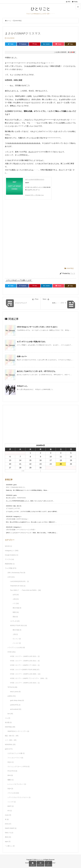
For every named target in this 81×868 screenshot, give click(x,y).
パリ (16, 603)
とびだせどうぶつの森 (16, 753)
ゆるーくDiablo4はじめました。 (16, 487)
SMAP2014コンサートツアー (18, 731)
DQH (10, 789)
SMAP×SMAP (11, 828)
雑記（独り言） (12, 736)
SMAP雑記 (19, 21)
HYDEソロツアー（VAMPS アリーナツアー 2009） (29, 678)
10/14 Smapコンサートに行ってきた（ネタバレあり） (38, 327)
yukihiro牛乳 (15, 705)
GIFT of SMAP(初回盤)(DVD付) (35, 180)
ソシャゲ (12, 802)
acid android (16, 709)
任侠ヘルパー (22, 356)
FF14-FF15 (12, 771)
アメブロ (9, 559)
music (8, 815)
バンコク (17, 643)
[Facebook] (23, 44)
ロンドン (17, 639)
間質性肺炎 (10, 564)
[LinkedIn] (47, 44)
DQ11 (11, 762)
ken (10, 714)
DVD (8, 824)
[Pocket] (58, 44)
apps (8, 841)
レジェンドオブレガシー (17, 784)
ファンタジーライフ (15, 758)
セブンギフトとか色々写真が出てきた (31, 342)
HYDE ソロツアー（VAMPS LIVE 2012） (25, 661)
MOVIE (8, 546)
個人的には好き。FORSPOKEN (16, 498)
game (9, 749)
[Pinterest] (35, 44)
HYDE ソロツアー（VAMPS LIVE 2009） (25, 674)
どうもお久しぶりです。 (14, 508)
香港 (15, 617)
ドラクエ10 (13, 793)
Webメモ (9, 833)
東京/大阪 (17, 608)
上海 (16, 599)
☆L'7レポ (15, 621)
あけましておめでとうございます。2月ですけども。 (37, 371)
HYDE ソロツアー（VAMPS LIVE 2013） (25, 656)
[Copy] (70, 44)
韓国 (16, 612)
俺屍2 (10, 780)
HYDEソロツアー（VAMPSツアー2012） (25, 665)
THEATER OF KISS (18, 586)
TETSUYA (12, 687)
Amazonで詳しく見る (32, 195)
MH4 (10, 775)
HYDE (11, 652)
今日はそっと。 (23, 386)
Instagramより (12, 551)
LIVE (11, 577)
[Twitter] (11, 44)
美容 (8, 837)
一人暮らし (10, 846)
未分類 (8, 722)
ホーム (9, 21)
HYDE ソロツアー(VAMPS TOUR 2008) (25, 670)
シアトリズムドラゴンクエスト (19, 797)
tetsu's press (15, 692)
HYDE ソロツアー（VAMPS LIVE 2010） (25, 683)
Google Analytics (12, 555)
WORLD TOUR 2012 (19, 625)
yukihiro (12, 696)
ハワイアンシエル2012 (16, 648)
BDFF (11, 806)
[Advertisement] (40, 218)
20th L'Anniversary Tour (16, 573)
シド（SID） (11, 740)
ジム (8, 718)
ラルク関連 (11, 568)
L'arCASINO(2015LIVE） (20, 581)
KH (10, 811)
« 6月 (23, 471)
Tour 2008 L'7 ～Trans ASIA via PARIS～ (25, 590)
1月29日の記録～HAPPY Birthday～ (17, 519)
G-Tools (42, 195)
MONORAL (10, 744)
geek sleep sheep (17, 700)
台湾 (16, 595)
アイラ (73, 273)
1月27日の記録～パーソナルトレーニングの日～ (21, 530)
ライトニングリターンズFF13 (18, 767)
